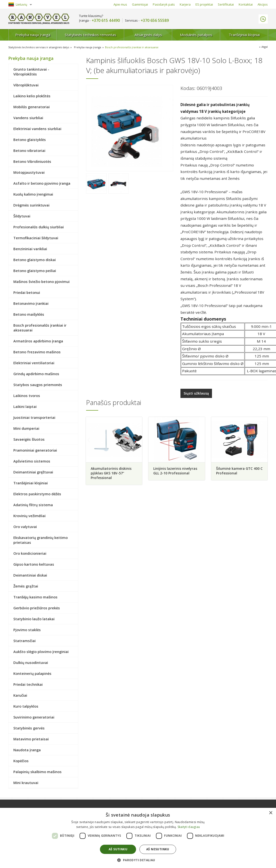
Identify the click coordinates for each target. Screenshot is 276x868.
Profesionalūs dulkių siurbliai (39, 227)
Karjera (185, 4)
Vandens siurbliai (28, 118)
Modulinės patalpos (196, 35)
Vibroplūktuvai (26, 85)
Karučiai (20, 695)
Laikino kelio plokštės (32, 96)
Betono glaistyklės (30, 140)
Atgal (265, 47)
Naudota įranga (27, 750)
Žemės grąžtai (26, 586)
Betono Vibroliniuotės (32, 161)
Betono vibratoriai (29, 150)
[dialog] (138, 838)
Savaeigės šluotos (29, 439)
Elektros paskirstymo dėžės (37, 494)
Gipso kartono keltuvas (34, 564)
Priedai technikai (28, 684)
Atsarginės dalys (148, 35)
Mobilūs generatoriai (32, 107)
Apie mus (120, 4)
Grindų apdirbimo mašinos (36, 374)
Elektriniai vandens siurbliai (37, 129)
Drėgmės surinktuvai (31, 205)
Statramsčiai (24, 641)
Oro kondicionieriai (30, 553)
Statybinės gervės (29, 728)
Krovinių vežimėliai (29, 516)
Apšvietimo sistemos (32, 461)
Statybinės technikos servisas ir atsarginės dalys (39, 47)
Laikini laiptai (25, 406)
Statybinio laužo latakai (34, 619)
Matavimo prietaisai (31, 739)
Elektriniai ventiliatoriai (34, 363)
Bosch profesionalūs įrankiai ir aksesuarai (132, 47)
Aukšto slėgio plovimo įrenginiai (41, 652)
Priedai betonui (27, 292)
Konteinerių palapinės (32, 673)
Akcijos (263, 4)
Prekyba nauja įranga (33, 35)
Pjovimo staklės (27, 630)
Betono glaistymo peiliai (35, 271)
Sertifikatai (226, 4)
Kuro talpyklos (26, 706)
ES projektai (204, 4)
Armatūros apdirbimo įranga (38, 341)
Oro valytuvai (25, 527)
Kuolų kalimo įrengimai (33, 194)
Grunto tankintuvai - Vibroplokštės (31, 72)
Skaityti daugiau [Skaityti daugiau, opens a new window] (189, 827)
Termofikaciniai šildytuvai (36, 238)
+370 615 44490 (106, 21)
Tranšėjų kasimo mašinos (35, 597)
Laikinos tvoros (27, 396)
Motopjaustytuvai (29, 172)
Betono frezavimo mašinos (37, 352)
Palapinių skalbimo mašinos (37, 772)
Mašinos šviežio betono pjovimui (41, 281)
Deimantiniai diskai (30, 575)
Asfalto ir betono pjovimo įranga (42, 183)
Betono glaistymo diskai (35, 260)
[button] (138, 860)
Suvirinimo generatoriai (34, 717)
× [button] (271, 813)
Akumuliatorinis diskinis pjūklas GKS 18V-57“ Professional (111, 473)
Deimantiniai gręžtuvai (33, 472)
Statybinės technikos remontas (90, 35)
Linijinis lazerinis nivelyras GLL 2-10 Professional (175, 471)
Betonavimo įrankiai (31, 303)
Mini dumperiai (26, 428)
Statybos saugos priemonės (38, 385)
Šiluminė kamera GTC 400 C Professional (239, 471)
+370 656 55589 (155, 21)
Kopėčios (21, 761)
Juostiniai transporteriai (34, 417)
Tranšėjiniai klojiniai (244, 35)
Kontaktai (246, 4)
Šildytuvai (22, 216)
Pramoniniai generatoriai (35, 450)
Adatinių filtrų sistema (33, 505)
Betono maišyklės (29, 314)
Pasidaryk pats (164, 4)
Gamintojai (140, 4)
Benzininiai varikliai (30, 249)
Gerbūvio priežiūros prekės (37, 608)
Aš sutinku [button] (118, 849)
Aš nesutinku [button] (158, 849)
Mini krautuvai (26, 783)
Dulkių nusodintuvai (31, 662)
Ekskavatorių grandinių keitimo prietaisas (41, 540)
